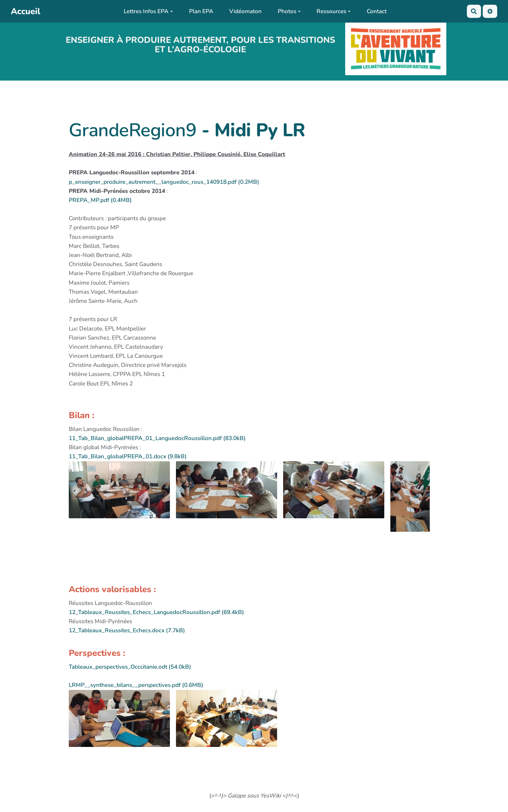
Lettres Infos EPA (148, 11)
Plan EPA (201, 11)
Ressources (334, 11)
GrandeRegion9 (133, 130)
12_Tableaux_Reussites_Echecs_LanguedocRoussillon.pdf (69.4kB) (156, 612)
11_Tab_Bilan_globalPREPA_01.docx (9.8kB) (128, 456)
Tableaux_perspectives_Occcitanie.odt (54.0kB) (130, 667)
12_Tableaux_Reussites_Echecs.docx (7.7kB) (127, 630)
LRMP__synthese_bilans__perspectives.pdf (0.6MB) (136, 685)
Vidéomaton (245, 11)
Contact (377, 11)
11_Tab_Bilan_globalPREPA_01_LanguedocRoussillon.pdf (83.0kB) (157, 438)
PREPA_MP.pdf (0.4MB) (100, 200)
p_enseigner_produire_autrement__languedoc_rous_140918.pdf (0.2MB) (164, 182)
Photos (289, 11)
